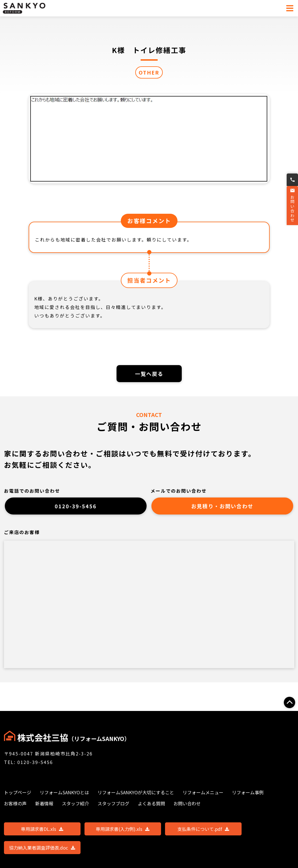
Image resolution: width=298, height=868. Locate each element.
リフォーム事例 (248, 792)
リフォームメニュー (203, 792)
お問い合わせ (292, 210)
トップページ (18, 792)
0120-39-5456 (76, 508)
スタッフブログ (113, 803)
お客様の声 (15, 803)
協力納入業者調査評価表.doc (42, 848)
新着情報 (44, 803)
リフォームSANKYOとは (64, 792)
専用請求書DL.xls (42, 829)
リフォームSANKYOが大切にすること (136, 792)
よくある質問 (151, 803)
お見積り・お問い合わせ (222, 508)
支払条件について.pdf (203, 829)
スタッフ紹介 (75, 803)
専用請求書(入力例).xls (123, 829)
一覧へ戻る (149, 374)
